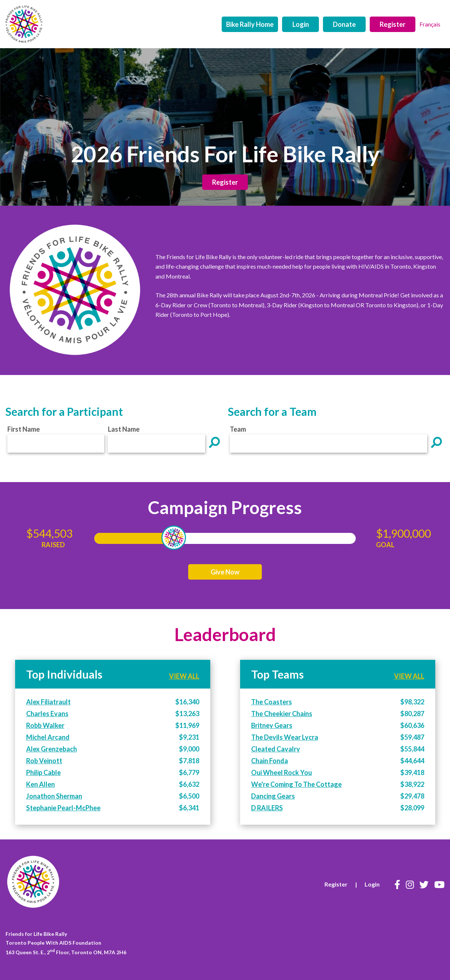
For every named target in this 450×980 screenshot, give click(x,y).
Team (238, 429)
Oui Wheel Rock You (282, 772)
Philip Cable (43, 772)
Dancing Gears (273, 796)
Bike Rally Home (250, 24)
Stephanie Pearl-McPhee (63, 808)
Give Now (225, 572)
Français (430, 24)
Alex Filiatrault (48, 702)
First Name (24, 429)
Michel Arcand (48, 737)
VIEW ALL (184, 676)
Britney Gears (272, 725)
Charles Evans (47, 714)
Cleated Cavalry (276, 749)
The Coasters (272, 702)
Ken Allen (41, 784)
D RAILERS (267, 808)
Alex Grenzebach (52, 749)
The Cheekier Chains (282, 714)
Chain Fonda (270, 761)
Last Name (124, 429)
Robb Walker (45, 725)
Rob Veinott (44, 761)
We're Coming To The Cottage (296, 784)
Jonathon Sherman (54, 796)
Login (301, 24)
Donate (344, 24)
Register (393, 24)
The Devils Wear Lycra (285, 737)
